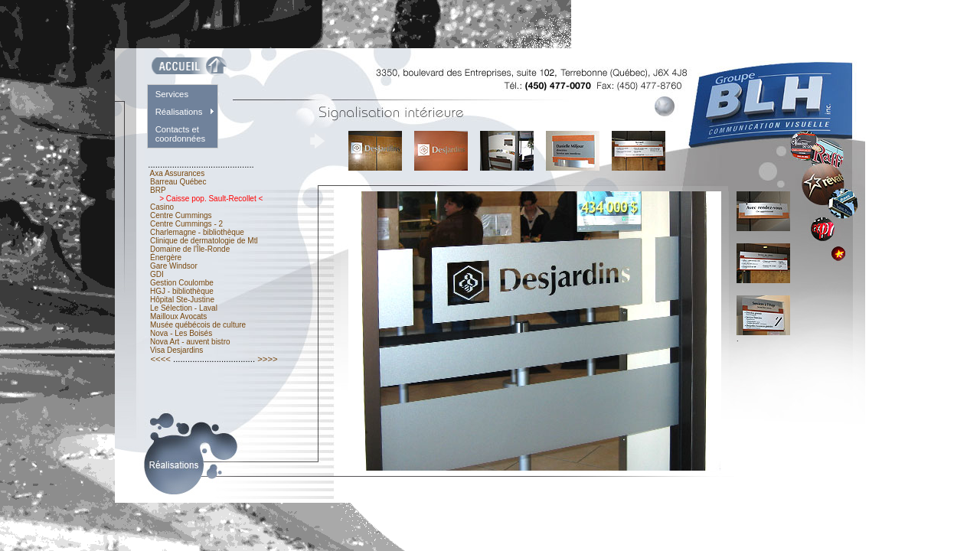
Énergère (166, 258)
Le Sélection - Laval (183, 308)
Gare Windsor (173, 266)
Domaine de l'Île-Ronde (190, 249)
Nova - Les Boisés (181, 333)
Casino (162, 207)
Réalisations (179, 112)
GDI (157, 274)
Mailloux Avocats (178, 316)
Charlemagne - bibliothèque (197, 232)
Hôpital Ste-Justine (182, 300)
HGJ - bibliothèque (181, 291)
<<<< (160, 359)
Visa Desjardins (176, 350)
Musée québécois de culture (198, 325)
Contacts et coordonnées (181, 134)
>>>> (268, 359)
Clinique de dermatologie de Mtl (204, 241)
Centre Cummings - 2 (186, 224)
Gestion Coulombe (181, 283)
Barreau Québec (178, 182)
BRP (158, 190)
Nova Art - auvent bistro (190, 342)
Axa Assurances (177, 173)
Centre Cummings (181, 215)
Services (172, 94)
